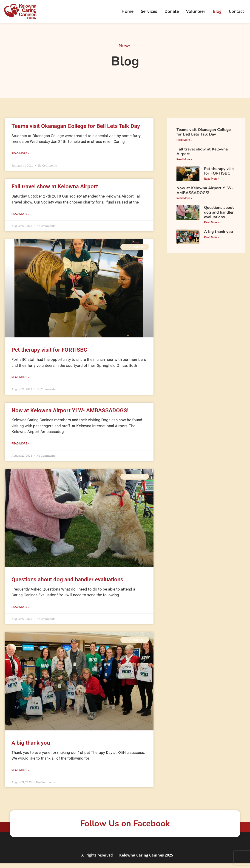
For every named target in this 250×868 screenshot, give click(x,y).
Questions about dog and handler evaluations (67, 580)
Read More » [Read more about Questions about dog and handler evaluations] (20, 607)
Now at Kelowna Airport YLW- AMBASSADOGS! (70, 410)
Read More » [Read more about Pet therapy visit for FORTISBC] (20, 377)
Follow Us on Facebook (125, 824)
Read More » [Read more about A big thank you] (20, 770)
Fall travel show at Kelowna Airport (55, 187)
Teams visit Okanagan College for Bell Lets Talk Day (76, 126)
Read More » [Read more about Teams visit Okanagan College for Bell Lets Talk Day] (20, 153)
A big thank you (31, 743)
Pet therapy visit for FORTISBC (49, 350)
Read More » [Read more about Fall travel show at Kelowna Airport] (20, 214)
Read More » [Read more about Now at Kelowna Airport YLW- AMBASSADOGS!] (20, 444)
